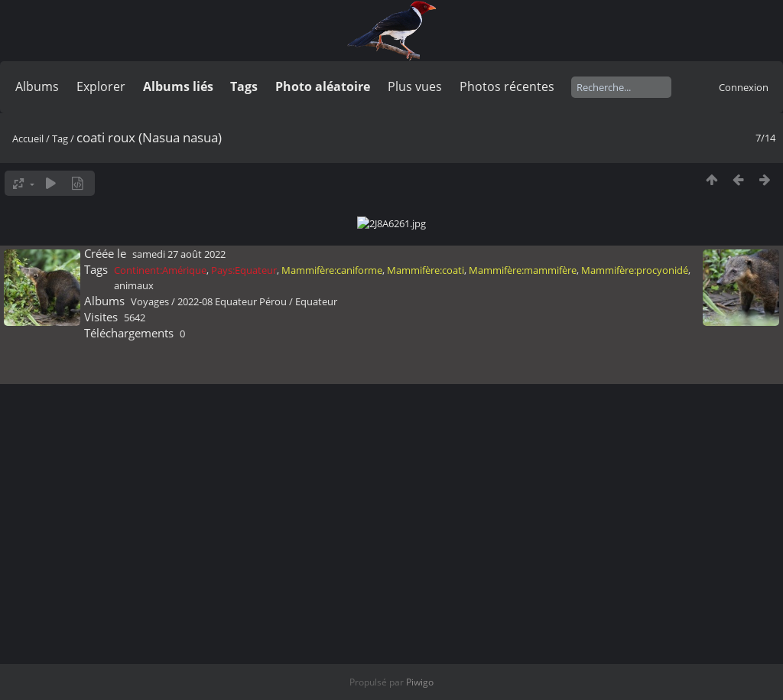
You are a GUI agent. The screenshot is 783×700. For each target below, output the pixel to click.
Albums (37, 86)
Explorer (101, 86)
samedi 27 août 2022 (179, 643)
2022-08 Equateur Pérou (232, 691)
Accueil (28, 138)
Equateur (316, 691)
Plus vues (415, 86)
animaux (134, 675)
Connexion (744, 87)
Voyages (150, 691)
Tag (60, 138)
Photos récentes (507, 86)
